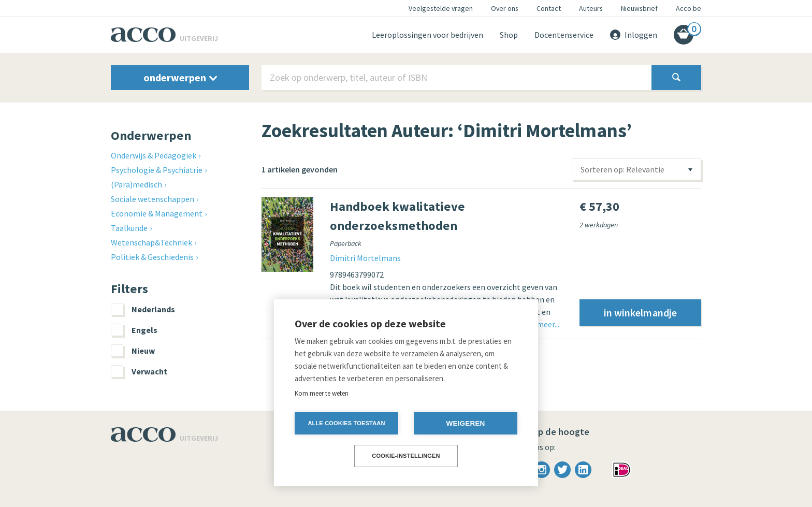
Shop (509, 35)
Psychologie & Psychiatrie (157, 170)
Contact (549, 8)
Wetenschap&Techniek (151, 242)
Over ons (505, 8)
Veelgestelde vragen (441, 8)
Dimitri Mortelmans (365, 258)
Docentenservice (564, 35)
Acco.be (688, 8)
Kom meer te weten (322, 393)
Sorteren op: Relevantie (622, 169)
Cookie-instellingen (406, 456)
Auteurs (591, 8)
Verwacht (139, 371)
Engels (134, 330)
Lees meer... (539, 324)
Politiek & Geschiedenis (152, 257)
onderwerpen (180, 77)
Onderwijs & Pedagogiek (154, 155)
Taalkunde (129, 228)
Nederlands (143, 309)
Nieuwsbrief (639, 8)
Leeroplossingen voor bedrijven (427, 35)
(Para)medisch (136, 184)
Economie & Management (157, 213)
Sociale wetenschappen (153, 199)
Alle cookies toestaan (346, 423)
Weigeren (465, 423)
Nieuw (133, 351)
